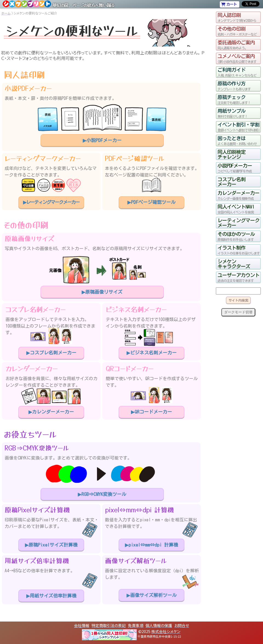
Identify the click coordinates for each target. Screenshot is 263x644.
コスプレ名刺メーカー (231, 181)
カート (229, 4)
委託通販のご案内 (238, 45)
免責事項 (136, 625)
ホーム (6, 13)
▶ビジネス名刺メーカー (152, 353)
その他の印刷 (238, 31)
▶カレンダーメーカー (51, 412)
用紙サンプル (238, 113)
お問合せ (182, 625)
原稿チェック (238, 99)
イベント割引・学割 (238, 127)
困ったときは (238, 140)
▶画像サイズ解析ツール (152, 595)
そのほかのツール (238, 236)
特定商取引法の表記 (109, 625)
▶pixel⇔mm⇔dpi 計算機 (151, 545)
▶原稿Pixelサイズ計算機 (51, 545)
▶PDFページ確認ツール (151, 202)
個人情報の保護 (159, 625)
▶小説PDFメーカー (102, 140)
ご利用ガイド (238, 72)
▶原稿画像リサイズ (102, 292)
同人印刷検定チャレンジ (231, 154)
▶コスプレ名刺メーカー (51, 353)
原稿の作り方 (238, 86)
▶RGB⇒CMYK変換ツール (102, 494)
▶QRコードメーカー (151, 412)
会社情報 (82, 625)
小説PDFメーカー (238, 168)
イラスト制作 (238, 250)
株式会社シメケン (166, 631)
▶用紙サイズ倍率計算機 (51, 596)
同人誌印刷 (238, 17)
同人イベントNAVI (238, 209)
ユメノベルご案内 (238, 58)
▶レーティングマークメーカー (51, 202)
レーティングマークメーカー (238, 223)
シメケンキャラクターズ (234, 264)
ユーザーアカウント (238, 277)
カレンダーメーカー (238, 195)
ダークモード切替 (238, 312)
